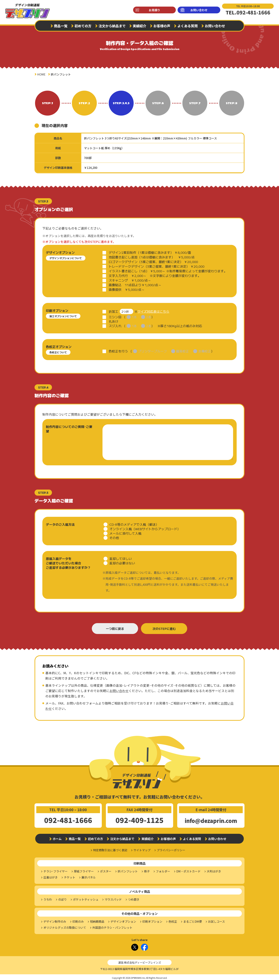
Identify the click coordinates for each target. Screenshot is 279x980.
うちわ (48, 898)
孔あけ (114, 320)
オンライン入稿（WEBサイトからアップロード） (145, 528)
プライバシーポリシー (171, 849)
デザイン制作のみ (55, 920)
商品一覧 (61, 26)
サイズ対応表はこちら (153, 311)
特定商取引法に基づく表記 (110, 849)
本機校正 (205, 350)
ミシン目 (115, 316)
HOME (41, 74)
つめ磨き (134, 898)
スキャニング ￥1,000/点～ (130, 280)
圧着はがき (51, 876)
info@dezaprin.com (211, 819)
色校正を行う (118, 350)
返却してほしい (121, 557)
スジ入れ (115, 325)
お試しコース (216, 920)
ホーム (57, 837)
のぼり (62, 898)
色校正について (58, 351)
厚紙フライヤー (84, 870)
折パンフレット (128, 870)
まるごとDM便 (193, 920)
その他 (114, 536)
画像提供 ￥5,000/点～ (127, 289)
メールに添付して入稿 (125, 532)
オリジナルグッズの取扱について (65, 926)
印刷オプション (152, 920)
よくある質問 (188, 26)
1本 (134, 316)
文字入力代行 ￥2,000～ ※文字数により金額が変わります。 (155, 276)
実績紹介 (139, 26)
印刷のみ (78, 920)
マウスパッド (113, 898)
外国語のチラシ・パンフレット (112, 926)
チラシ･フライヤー (56, 870)
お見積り (154, 10)
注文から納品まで (112, 26)
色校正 (173, 920)
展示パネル (89, 876)
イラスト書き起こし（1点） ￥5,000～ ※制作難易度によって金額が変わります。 (168, 271)
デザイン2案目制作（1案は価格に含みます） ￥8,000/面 (150, 252)
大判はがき (214, 870)
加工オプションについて (63, 316)
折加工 (114, 311)
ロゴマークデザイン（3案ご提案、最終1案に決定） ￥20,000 (153, 262)
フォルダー (163, 870)
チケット (70, 876)
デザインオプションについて (66, 258)
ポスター (106, 870)
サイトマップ (142, 849)
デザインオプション (123, 920)
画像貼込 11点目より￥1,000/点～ (135, 285)
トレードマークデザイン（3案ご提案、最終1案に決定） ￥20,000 (157, 266)
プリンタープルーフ (152, 350)
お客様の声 (162, 26)
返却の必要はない (122, 562)
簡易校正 (183, 350)
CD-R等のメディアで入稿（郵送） (134, 523)
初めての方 (83, 26)
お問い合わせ (199, 10)
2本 (149, 316)
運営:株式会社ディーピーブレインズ (140, 961)
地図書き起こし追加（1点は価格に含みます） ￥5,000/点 (152, 257)
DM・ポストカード (188, 870)
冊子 (147, 870)
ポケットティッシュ (86, 898)
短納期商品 (97, 920)
